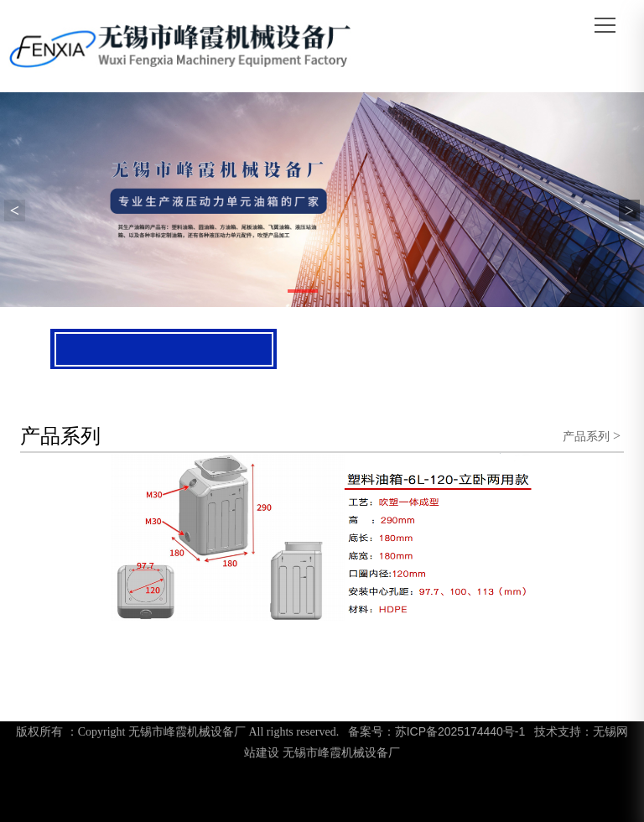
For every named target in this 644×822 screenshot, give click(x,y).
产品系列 (586, 436)
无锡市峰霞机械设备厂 (341, 752)
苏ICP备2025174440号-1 (460, 731)
